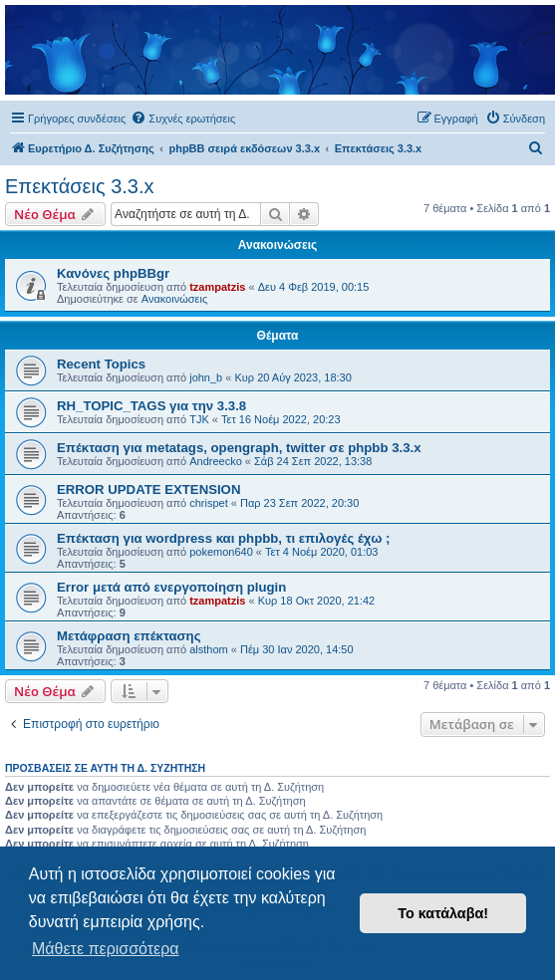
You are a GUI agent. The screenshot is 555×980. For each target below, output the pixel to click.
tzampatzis (217, 287)
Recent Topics (101, 364)
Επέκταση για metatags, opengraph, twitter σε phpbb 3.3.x (239, 448)
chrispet (209, 503)
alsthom (209, 649)
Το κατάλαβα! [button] (443, 913)
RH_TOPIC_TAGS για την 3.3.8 (151, 406)
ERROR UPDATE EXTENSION (148, 490)
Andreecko (216, 461)
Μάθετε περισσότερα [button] (106, 949)
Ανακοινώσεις (174, 299)
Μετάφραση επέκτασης (129, 636)
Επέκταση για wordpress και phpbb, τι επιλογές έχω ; (223, 538)
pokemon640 (221, 552)
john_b (206, 377)
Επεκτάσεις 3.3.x (80, 186)
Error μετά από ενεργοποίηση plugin (171, 587)
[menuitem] (183, 119)
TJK (199, 419)
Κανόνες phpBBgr (113, 273)
